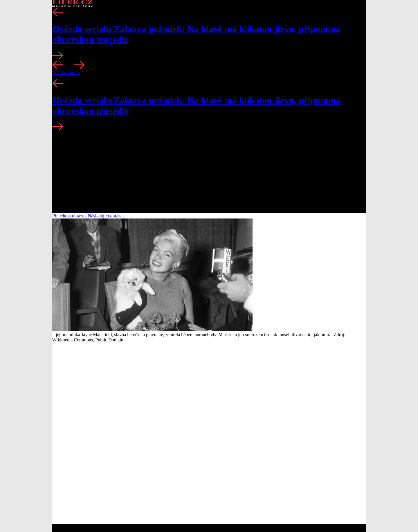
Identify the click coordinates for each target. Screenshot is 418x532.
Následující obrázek (107, 216)
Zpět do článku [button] (66, 72)
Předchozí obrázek (70, 216)
